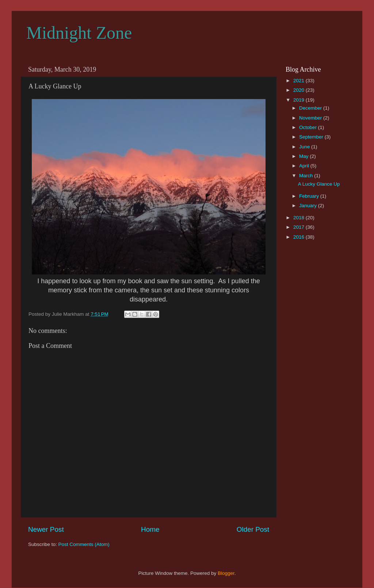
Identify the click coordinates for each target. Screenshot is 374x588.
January (309, 206)
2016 (299, 237)
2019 (299, 100)
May (304, 156)
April (305, 166)
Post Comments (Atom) (84, 544)
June (305, 147)
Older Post (253, 529)
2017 (299, 227)
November (311, 118)
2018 (299, 218)
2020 (299, 90)
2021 (299, 81)
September (312, 137)
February (310, 196)
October (309, 127)
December (311, 108)
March (307, 176)
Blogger (226, 573)
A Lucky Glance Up (319, 184)
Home (150, 529)
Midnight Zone (79, 33)
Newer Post (46, 529)
